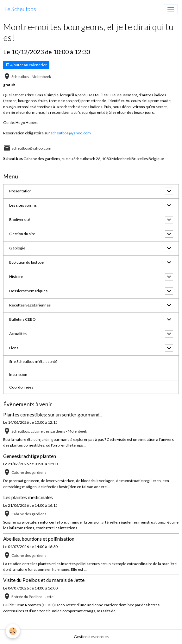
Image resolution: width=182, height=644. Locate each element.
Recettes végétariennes (30, 305)
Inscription (18, 374)
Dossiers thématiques (28, 291)
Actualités (18, 334)
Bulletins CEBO (22, 319)
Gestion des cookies (91, 637)
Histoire (16, 277)
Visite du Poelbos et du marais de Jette (44, 580)
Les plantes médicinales (28, 497)
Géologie (17, 248)
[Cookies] (13, 631)
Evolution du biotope (26, 262)
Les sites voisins (23, 205)
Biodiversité (20, 219)
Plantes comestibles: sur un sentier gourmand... (53, 415)
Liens (14, 348)
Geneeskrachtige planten (30, 456)
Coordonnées (21, 387)
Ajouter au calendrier (26, 65)
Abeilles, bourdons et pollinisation (39, 539)
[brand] (20, 9)
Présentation (20, 191)
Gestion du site (22, 234)
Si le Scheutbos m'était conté (33, 361)
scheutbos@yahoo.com (71, 133)
